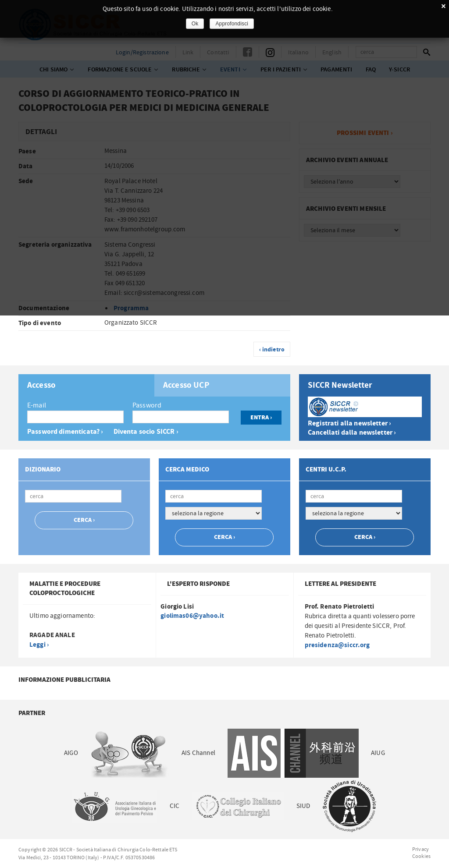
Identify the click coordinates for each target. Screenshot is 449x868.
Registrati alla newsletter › (349, 423)
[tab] (86, 385)
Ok (195, 24)
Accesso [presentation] (41, 386)
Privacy (420, 849)
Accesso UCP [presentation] (186, 386)
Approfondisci (232, 24)
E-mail (37, 405)
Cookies (421, 856)
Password (147, 405)
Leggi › (39, 645)
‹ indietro (272, 350)
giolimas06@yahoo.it (192, 616)
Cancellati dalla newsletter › (352, 433)
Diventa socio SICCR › (146, 432)
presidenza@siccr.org (337, 645)
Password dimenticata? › (65, 432)
